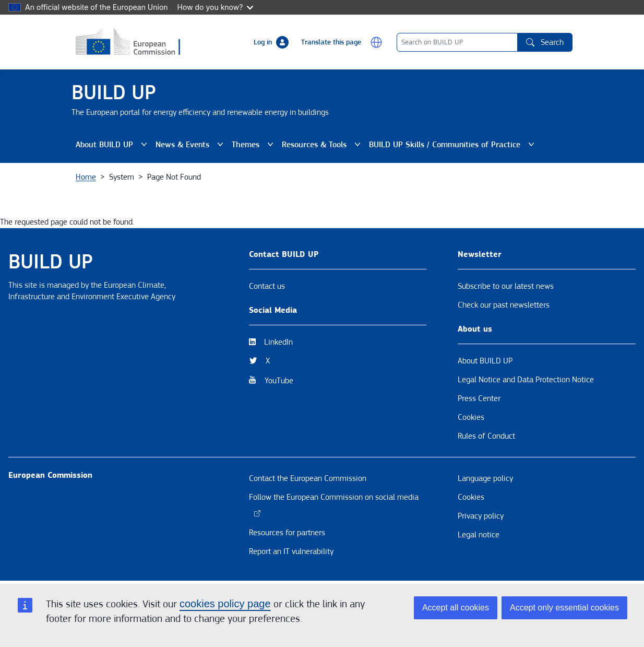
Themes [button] (253, 145)
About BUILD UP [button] (111, 145)
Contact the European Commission (308, 478)
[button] (376, 42)
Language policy (485, 478)
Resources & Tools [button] (321, 145)
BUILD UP (114, 93)
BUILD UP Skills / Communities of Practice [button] (452, 145)
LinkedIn (278, 342)
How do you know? (216, 7)
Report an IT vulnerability (291, 551)
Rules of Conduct (486, 436)
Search (545, 42)
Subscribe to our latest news (506, 286)
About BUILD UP (485, 361)
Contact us (267, 286)
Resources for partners (287, 533)
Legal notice (479, 535)
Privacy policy (481, 516)
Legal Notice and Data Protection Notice (526, 380)
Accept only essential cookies (564, 608)
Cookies (471, 417)
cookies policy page (225, 604)
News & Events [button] (189, 145)
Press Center (479, 398)
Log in (263, 42)
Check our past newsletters (504, 305)
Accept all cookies (456, 608)
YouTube (279, 381)
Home (86, 177)
